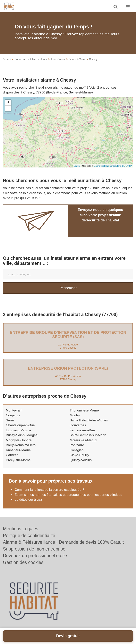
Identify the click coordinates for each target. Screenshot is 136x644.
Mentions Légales (21, 529)
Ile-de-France (58, 59)
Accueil (7, 59)
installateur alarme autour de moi (60, 88)
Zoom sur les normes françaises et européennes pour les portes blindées (68, 495)
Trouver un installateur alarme (31, 59)
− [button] (8, 108)
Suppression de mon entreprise (34, 549)
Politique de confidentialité (29, 536)
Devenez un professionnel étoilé (35, 556)
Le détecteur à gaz (28, 500)
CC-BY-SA (127, 166)
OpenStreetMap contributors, (108, 166)
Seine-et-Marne (77, 59)
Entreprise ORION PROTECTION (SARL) (68, 368)
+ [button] (8, 103)
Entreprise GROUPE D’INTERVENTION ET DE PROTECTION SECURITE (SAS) (68, 335)
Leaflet (77, 166)
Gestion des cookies (23, 562)
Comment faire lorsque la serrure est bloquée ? (49, 490)
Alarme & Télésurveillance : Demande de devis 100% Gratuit (63, 542)
